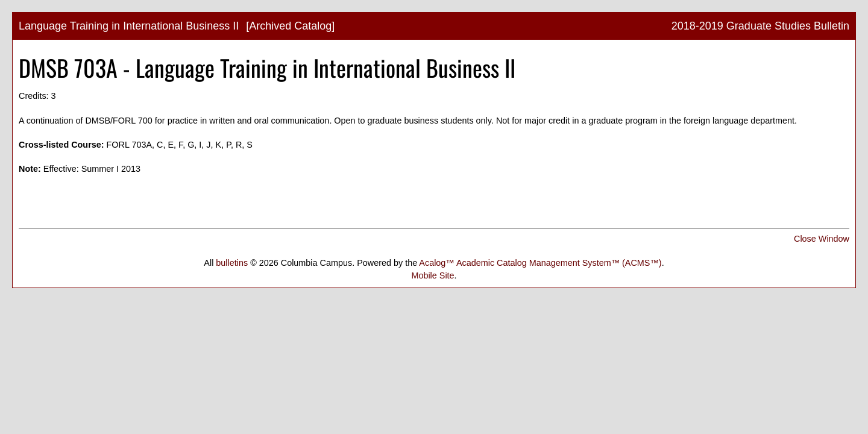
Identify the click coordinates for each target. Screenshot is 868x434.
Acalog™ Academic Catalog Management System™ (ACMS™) (540, 263)
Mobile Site (432, 275)
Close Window (822, 239)
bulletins (232, 263)
